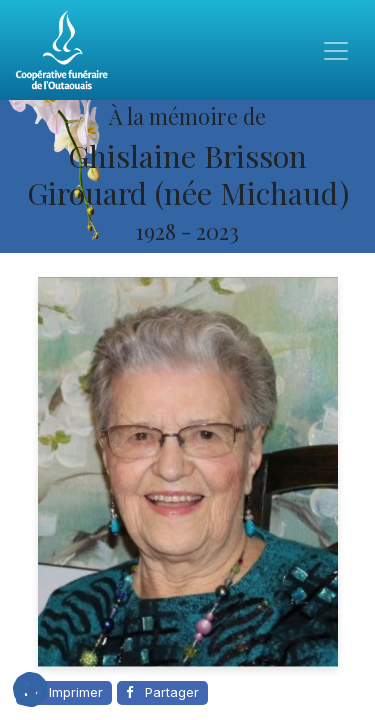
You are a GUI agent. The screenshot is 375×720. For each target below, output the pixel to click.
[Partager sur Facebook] (162, 693)
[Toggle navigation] (336, 50)
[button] (30, 689)
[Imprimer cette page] (64, 693)
